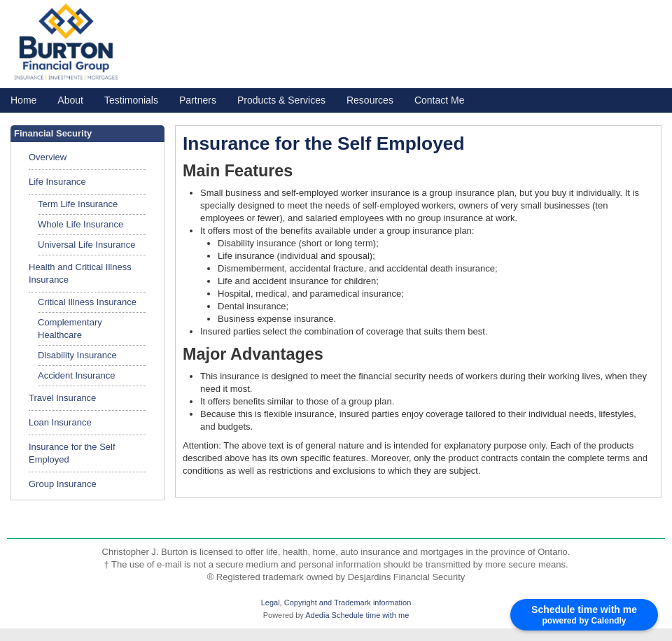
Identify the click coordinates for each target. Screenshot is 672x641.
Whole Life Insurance (80, 224)
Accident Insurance (77, 375)
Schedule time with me (371, 615)
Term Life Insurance (78, 204)
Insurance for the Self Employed (72, 453)
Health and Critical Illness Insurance (80, 273)
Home (23, 100)
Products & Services (281, 100)
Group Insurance (63, 484)
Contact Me (440, 100)
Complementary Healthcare (70, 329)
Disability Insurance (77, 355)
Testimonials (131, 100)
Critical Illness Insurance (87, 302)
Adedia (317, 615)
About (70, 100)
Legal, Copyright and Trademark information (336, 603)
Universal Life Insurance (86, 245)
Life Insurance (57, 182)
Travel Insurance (62, 398)
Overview (48, 157)
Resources (370, 100)
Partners (198, 100)
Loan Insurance (60, 422)
